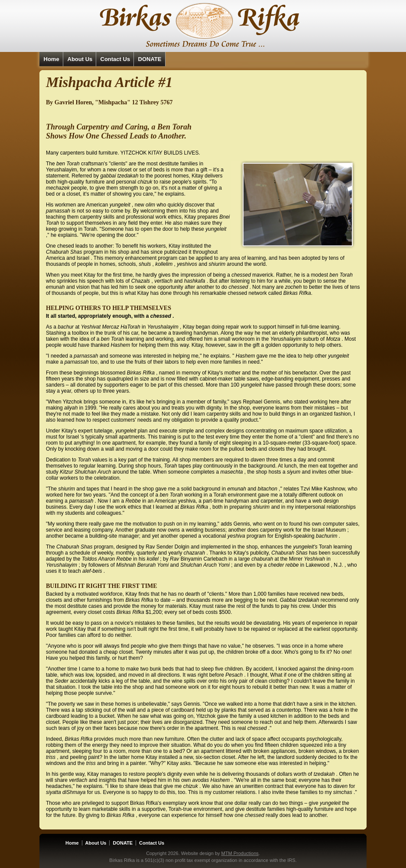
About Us (80, 59)
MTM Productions (240, 853)
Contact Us (115, 59)
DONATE (150, 59)
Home (52, 59)
